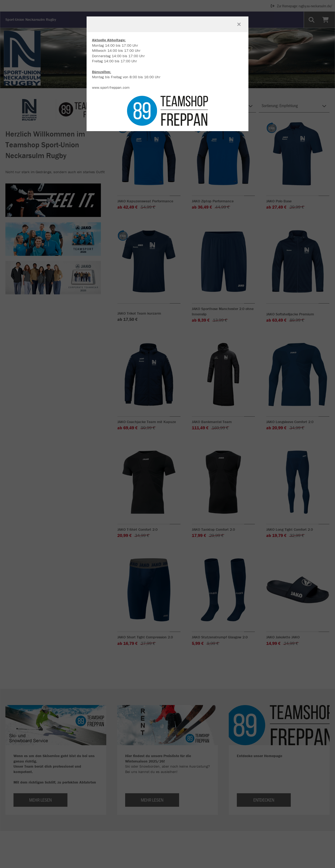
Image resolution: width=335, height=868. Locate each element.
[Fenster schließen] (239, 24)
